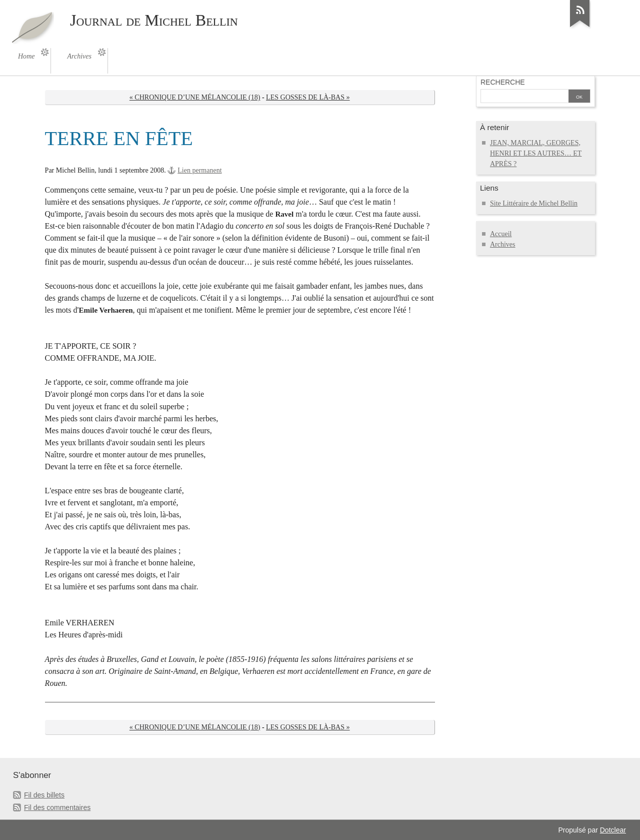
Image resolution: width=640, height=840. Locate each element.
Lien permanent (199, 170)
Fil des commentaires (57, 807)
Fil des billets (44, 795)
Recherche (503, 82)
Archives (503, 244)
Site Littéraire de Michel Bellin (534, 203)
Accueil (501, 234)
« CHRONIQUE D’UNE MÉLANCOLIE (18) (195, 97)
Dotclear (613, 830)
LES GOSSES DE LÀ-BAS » (308, 97)
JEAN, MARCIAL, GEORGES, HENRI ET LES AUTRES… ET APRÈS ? (536, 153)
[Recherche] (524, 97)
